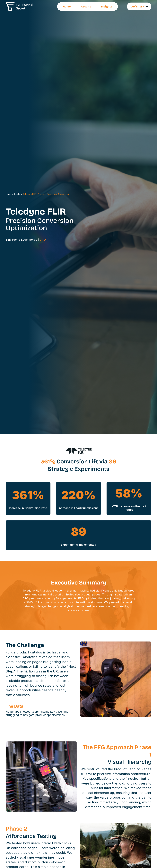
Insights (107, 6)
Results (86, 6)
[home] (19, 6)
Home (67, 6)
